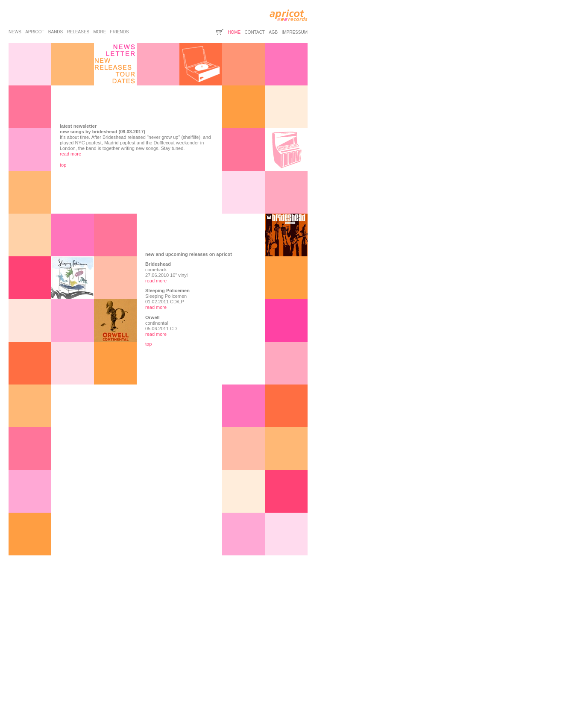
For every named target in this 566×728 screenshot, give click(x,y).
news (15, 32)
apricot (35, 32)
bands (56, 32)
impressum (295, 32)
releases (78, 32)
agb (273, 32)
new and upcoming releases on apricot (189, 254)
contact (255, 32)
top (63, 165)
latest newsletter (78, 126)
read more (70, 154)
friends (120, 32)
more (100, 32)
